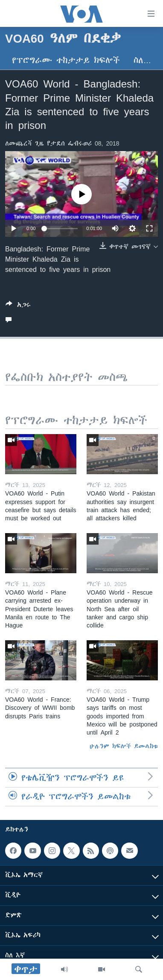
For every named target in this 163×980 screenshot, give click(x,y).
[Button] (18, 306)
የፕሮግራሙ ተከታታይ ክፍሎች (66, 60)
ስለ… (142, 60)
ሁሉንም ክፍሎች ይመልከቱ (124, 746)
